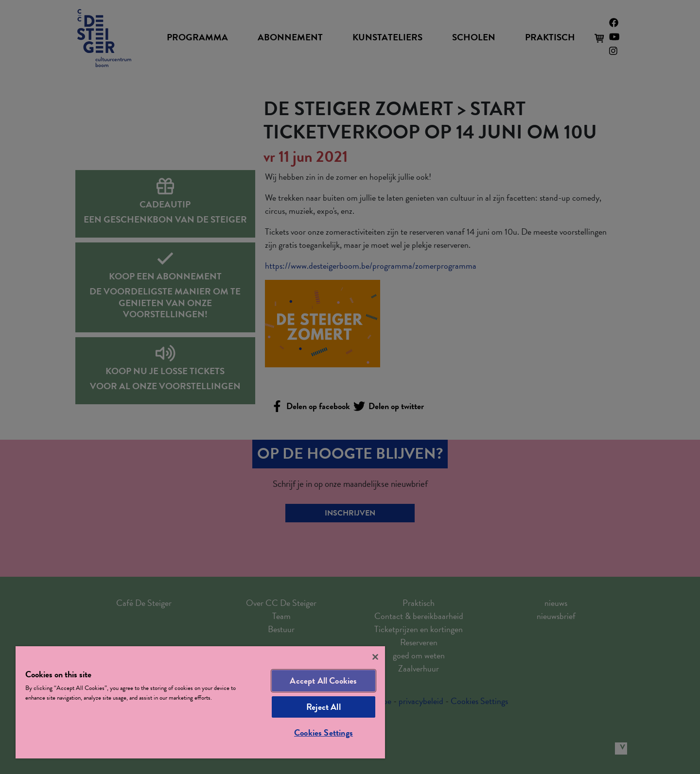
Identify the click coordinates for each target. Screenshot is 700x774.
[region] (200, 702)
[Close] (375, 657)
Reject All (324, 707)
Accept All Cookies (323, 680)
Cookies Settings (324, 732)
